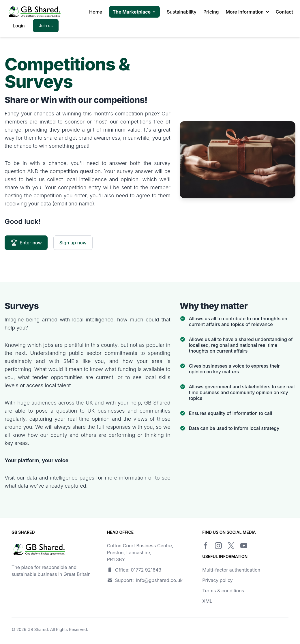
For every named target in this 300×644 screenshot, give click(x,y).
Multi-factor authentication (231, 570)
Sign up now (73, 243)
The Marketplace (134, 12)
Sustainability (182, 12)
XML (207, 601)
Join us (46, 26)
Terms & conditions (223, 591)
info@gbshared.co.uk (159, 580)
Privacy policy (217, 580)
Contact (284, 12)
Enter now (26, 243)
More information (247, 12)
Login (19, 26)
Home (96, 12)
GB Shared (37, 629)
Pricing (211, 12)
